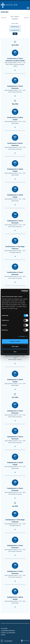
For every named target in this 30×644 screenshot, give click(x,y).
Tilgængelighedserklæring (8, 630)
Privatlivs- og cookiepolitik (8, 632)
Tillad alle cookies (15, 341)
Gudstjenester (15, 27)
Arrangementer (15, 30)
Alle (15, 34)
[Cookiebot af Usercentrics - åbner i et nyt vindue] (21, 291)
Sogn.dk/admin (8, 641)
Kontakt (3, 635)
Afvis (15, 352)
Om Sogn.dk (4, 628)
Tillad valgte (15, 346)
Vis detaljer (22, 336)
